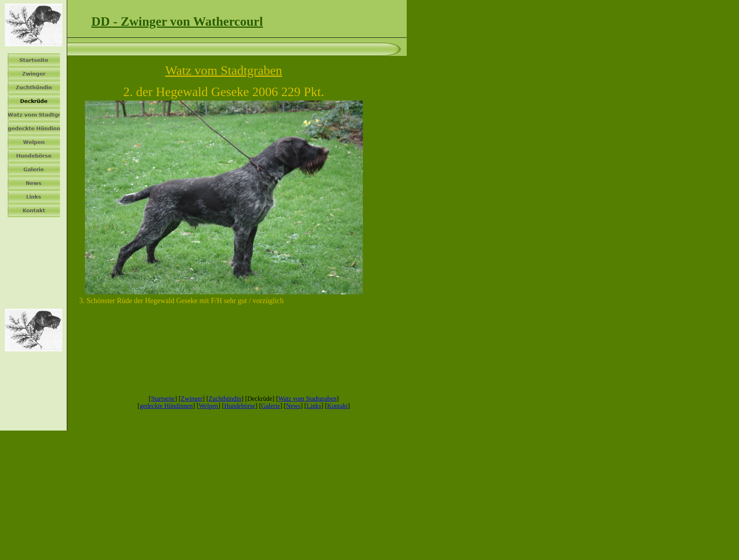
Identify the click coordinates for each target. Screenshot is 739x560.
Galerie (271, 406)
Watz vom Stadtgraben (307, 399)
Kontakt (338, 406)
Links (314, 406)
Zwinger (191, 399)
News (293, 406)
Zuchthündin (225, 399)
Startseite (163, 399)
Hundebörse (240, 406)
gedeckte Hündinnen (166, 406)
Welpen (208, 406)
